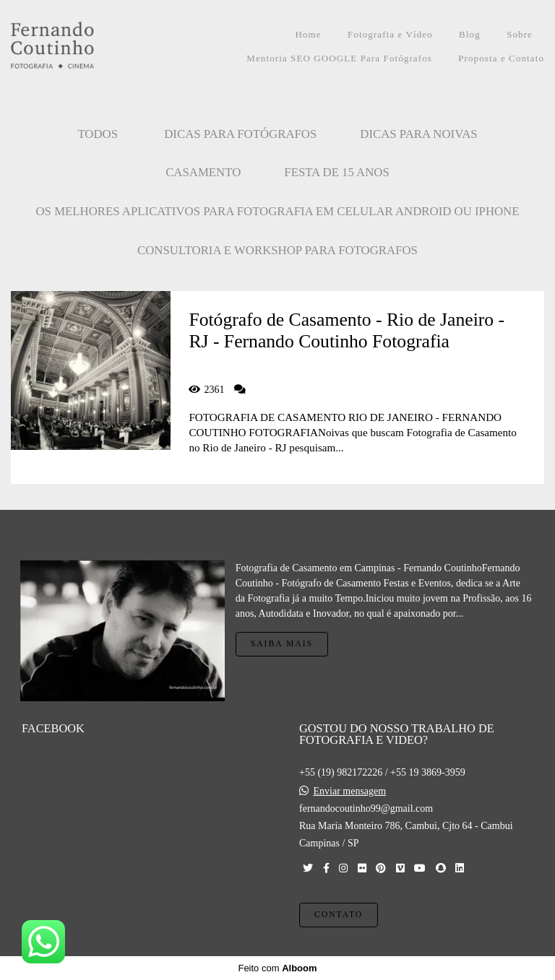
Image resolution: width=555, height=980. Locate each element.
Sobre (520, 34)
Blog (470, 34)
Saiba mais (282, 644)
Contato (339, 915)
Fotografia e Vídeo (390, 34)
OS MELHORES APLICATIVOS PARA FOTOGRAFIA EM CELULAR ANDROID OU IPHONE (278, 211)
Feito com (277, 968)
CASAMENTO (203, 172)
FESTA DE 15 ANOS (337, 172)
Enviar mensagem (350, 792)
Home (308, 34)
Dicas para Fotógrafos (240, 134)
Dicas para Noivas (418, 134)
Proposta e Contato (501, 58)
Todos (98, 134)
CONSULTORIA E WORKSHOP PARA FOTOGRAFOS (277, 250)
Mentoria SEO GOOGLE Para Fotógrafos (339, 58)
